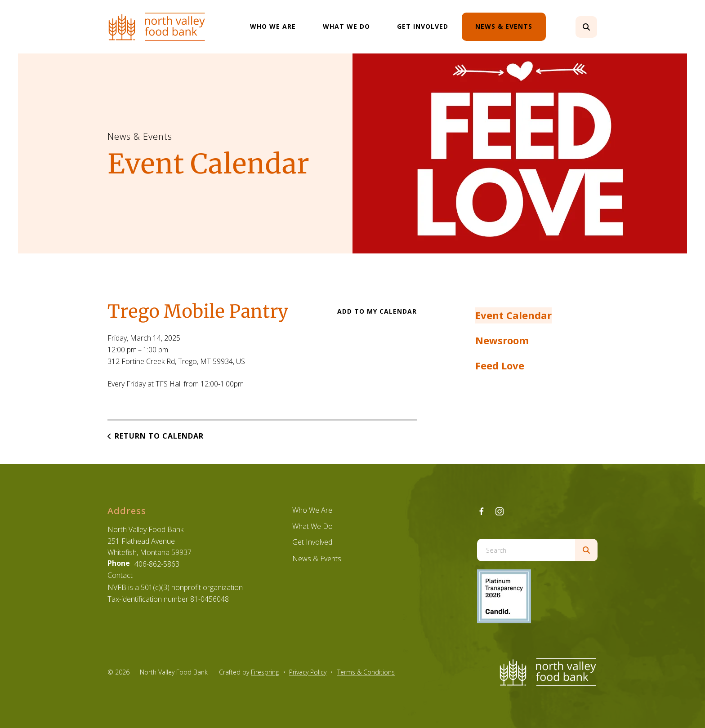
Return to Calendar (159, 436)
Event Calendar (513, 315)
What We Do (346, 26)
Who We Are (273, 26)
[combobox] (526, 550)
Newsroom (502, 340)
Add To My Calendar (377, 311)
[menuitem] (273, 27)
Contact (120, 575)
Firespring (265, 672)
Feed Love (500, 365)
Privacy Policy (308, 672)
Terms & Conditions (366, 672)
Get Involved (423, 26)
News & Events (504, 26)
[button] (586, 27)
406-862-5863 (157, 564)
